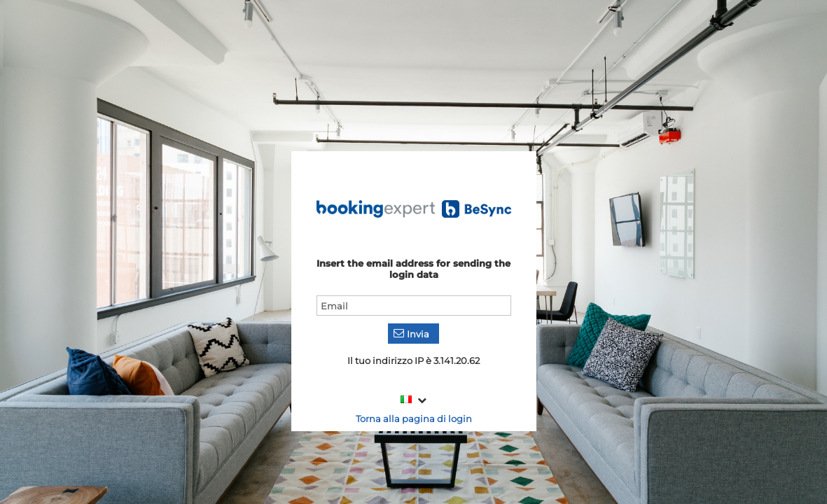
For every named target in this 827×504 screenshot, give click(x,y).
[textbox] (414, 306)
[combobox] (413, 400)
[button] (413, 334)
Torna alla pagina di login (414, 419)
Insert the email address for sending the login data (413, 269)
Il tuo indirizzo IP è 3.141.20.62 (413, 360)
